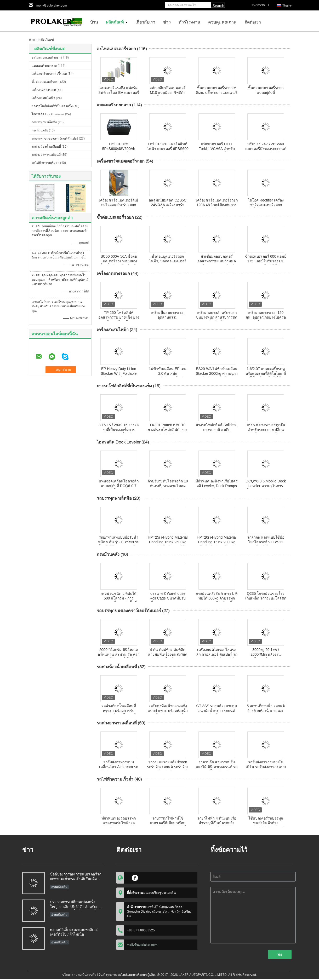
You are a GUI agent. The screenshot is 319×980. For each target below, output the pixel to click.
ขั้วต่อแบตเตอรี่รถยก (45, 82)
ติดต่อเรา (253, 22)
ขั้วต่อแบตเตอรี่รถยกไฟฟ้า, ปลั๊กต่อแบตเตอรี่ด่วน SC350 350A (168, 261)
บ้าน (94, 22)
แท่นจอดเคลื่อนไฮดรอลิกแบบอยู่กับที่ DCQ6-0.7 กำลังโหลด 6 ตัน (119, 486)
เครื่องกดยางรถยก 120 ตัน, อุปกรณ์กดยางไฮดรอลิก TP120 (266, 317)
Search (218, 6)
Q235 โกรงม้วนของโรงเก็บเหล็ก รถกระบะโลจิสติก (266, 598)
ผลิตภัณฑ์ (115, 22)
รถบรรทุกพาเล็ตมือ (44, 122)
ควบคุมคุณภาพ (222, 22)
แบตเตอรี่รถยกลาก (44, 65)
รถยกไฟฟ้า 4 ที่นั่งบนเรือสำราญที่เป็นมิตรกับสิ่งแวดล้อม (217, 823)
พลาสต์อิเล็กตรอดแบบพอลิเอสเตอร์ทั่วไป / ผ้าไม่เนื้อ (74, 932)
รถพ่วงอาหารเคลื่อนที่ (46, 155)
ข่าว (167, 22)
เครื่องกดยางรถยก (44, 90)
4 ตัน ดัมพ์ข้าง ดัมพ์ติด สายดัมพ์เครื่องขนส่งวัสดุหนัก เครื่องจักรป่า (168, 654)
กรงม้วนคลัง (40, 130)
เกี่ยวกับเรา (145, 22)
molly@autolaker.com (52, 5)
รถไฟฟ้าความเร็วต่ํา (45, 163)
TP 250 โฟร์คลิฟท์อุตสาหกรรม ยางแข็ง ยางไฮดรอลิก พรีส (119, 317)
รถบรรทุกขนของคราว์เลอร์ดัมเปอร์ (55, 138)
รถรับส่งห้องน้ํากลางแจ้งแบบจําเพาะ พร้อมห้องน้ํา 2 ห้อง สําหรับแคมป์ (168, 711)
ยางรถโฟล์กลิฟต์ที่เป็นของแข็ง (52, 106)
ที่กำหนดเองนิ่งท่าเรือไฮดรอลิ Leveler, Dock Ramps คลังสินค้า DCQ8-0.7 (217, 486)
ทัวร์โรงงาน (189, 22)
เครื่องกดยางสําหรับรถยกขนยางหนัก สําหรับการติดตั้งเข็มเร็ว (217, 317)
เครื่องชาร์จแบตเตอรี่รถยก (49, 74)
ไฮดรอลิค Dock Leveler (48, 114)
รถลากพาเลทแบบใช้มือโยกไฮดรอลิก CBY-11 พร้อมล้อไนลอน (266, 542)
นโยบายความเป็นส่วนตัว (79, 975)
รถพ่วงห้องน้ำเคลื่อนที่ (46, 146)
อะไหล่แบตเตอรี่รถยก (46, 57)
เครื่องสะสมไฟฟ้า (43, 98)
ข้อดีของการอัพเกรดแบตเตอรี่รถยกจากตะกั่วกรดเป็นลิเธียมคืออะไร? (76, 877)
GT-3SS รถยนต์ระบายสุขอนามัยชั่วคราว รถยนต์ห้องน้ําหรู (217, 711)
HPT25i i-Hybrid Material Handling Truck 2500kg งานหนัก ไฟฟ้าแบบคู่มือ (168, 542)
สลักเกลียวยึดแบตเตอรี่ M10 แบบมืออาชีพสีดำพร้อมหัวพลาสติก (168, 93)
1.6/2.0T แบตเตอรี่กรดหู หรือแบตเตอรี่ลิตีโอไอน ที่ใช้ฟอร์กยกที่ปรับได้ (266, 373)
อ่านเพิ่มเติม (59, 887)
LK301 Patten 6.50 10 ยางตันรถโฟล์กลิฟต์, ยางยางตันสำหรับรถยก (168, 430)
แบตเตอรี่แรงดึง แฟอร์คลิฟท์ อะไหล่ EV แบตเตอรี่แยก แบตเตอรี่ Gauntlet (119, 93)
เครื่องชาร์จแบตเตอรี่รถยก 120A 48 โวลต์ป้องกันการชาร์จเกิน (217, 205)
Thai (287, 5)
